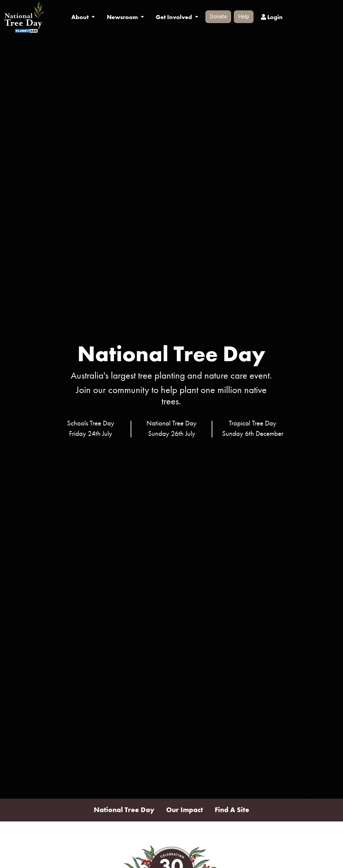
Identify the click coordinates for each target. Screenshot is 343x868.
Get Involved (175, 17)
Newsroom (123, 17)
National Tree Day (124, 810)
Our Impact (185, 810)
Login (272, 17)
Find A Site (232, 810)
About (81, 17)
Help (244, 17)
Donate (218, 17)
